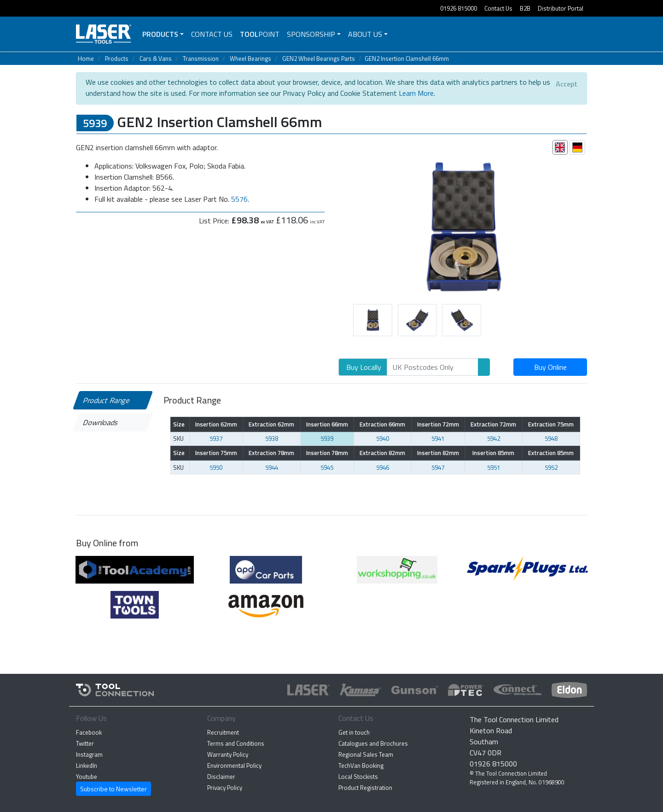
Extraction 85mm (551, 453)
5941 (438, 438)
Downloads (101, 422)
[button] (332, 225)
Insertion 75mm (216, 453)
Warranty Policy (228, 754)
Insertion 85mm (493, 453)
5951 (494, 467)
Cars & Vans (156, 58)
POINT (260, 34)
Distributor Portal (561, 8)
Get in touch (354, 732)
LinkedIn (87, 765)
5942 (494, 438)
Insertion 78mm (327, 453)
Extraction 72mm (493, 424)
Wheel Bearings (250, 58)
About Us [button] (365, 34)
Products (160, 34)
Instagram (89, 754)
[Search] (433, 367)
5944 (272, 467)
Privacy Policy (225, 788)
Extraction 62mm (271, 424)
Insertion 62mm (216, 424)
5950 (216, 467)
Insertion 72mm (438, 424)
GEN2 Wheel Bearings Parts (319, 58)
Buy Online (550, 367)
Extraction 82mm (382, 453)
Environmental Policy (234, 765)
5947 (438, 467)
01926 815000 (459, 8)
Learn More (416, 93)
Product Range (107, 400)
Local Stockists (358, 777)
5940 (383, 438)
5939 (327, 438)
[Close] (567, 84)
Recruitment (223, 732)
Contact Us (498, 8)
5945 (327, 467)
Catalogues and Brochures (373, 743)
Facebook (89, 732)
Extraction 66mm (382, 424)
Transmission (201, 58)
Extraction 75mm (551, 424)
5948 (551, 438)
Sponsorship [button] (311, 34)
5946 (383, 467)
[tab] (560, 147)
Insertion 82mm (438, 453)
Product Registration (365, 788)
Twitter (85, 743)
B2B (525, 8)
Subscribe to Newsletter (113, 789)
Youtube (87, 777)
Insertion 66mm (327, 424)
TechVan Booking (361, 765)
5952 (551, 467)
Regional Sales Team (366, 754)
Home (86, 58)
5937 (216, 438)
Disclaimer (221, 777)
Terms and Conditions (236, 743)
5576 (239, 199)
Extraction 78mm (271, 453)
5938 (272, 438)
